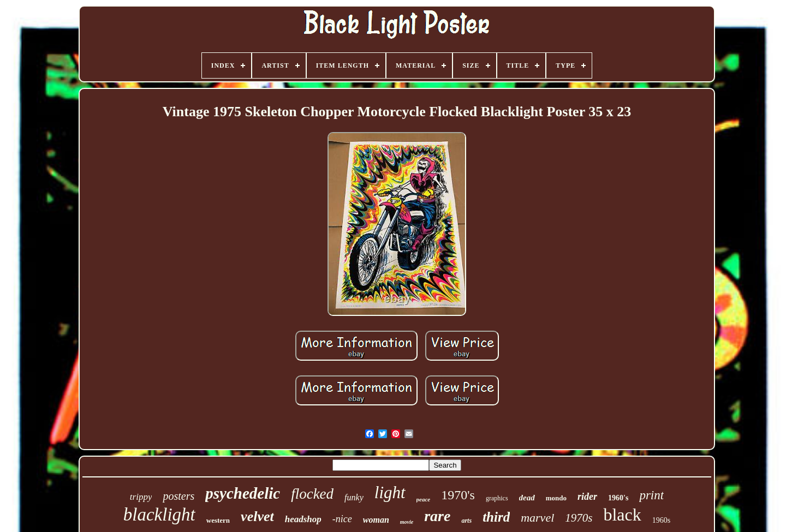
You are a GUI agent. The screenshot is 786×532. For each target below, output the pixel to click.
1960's (618, 498)
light (390, 492)
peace (424, 499)
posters (178, 496)
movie (407, 522)
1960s (661, 520)
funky (354, 497)
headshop (303, 519)
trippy (141, 497)
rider (587, 497)
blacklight (159, 515)
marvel (537, 518)
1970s (579, 518)
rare (437, 516)
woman (376, 520)
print (651, 495)
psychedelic (243, 493)
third (496, 517)
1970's (458, 495)
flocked (312, 494)
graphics (497, 498)
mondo (556, 498)
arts (466, 521)
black (622, 515)
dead (527, 498)
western (218, 520)
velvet (257, 516)
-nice (342, 519)
